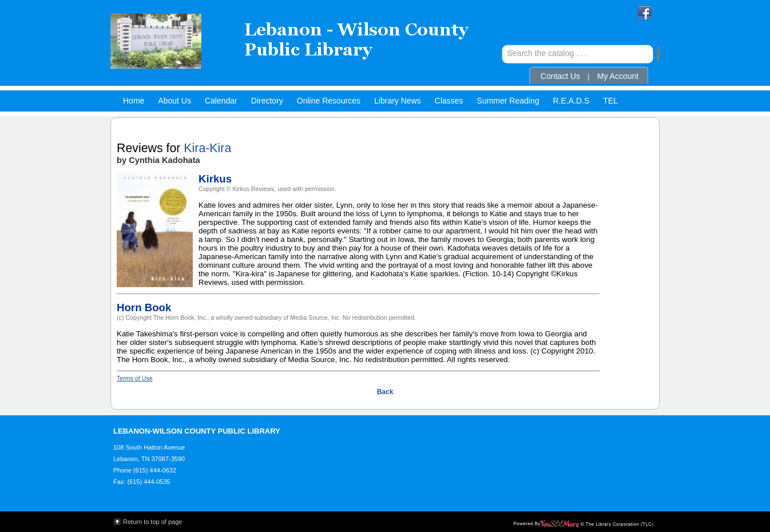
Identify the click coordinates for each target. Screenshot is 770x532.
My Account (618, 76)
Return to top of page (152, 522)
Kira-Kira (207, 148)
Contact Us (560, 76)
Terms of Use (135, 378)
